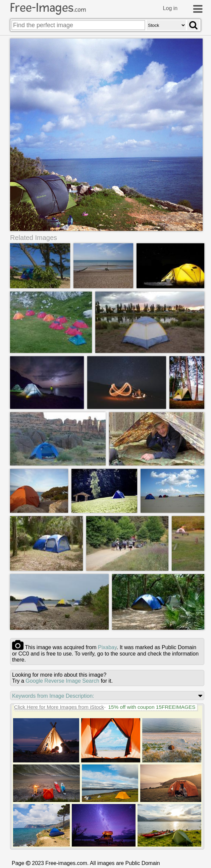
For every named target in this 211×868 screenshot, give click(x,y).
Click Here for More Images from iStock (59, 707)
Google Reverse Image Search (62, 681)
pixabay (107, 647)
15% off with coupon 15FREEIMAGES (152, 707)
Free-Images (48, 8)
